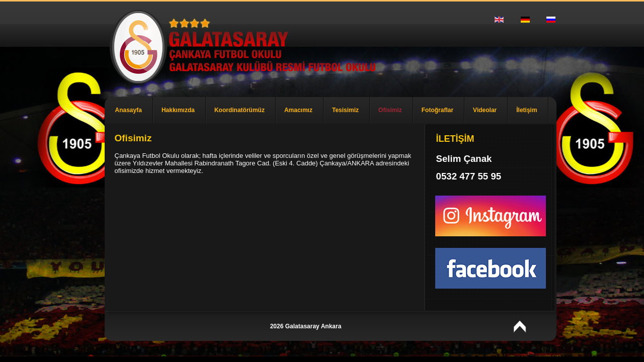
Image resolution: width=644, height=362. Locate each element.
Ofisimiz (390, 110)
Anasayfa (129, 110)
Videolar (485, 110)
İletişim (527, 110)
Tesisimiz (345, 110)
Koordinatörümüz (239, 110)
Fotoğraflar (437, 110)
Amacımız (298, 110)
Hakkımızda (178, 110)
